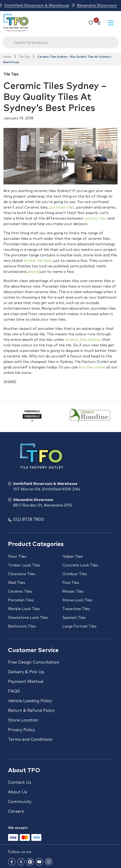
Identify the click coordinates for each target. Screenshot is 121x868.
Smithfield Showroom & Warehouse (37, 5)
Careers (16, 811)
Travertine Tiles (76, 609)
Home (7, 57)
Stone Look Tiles (77, 600)
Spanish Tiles (74, 618)
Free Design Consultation (34, 662)
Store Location (23, 720)
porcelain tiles (62, 207)
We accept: (18, 828)
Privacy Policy (22, 730)
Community (20, 802)
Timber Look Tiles (24, 565)
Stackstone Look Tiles (28, 618)
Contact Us (20, 783)
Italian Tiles (73, 557)
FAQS (14, 691)
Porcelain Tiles (21, 600)
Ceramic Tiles (20, 591)
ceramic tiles (95, 218)
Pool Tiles (71, 583)
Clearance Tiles (22, 574)
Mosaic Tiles (73, 591)
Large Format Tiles (79, 626)
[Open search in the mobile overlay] (60, 45)
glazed (33, 272)
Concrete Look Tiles (80, 565)
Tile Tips (24, 57)
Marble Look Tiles (24, 609)
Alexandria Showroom (97, 5)
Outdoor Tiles (75, 574)
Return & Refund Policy (31, 711)
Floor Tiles (17, 557)
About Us (18, 792)
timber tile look (38, 261)
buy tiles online (92, 367)
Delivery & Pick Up (26, 672)
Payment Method (26, 682)
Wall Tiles (17, 583)
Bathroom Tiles (22, 626)
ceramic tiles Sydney (83, 340)
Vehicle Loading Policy (30, 701)
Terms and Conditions (30, 740)
